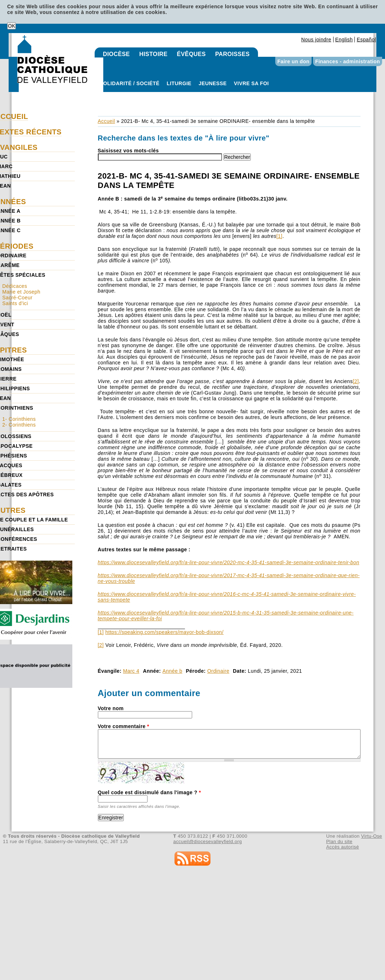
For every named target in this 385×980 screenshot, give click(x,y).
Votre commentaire (124, 726)
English (344, 40)
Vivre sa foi (251, 83)
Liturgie (179, 83)
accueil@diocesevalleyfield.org (208, 841)
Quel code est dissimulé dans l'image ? (150, 792)
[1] (279, 236)
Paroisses (232, 54)
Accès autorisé (342, 847)
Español (366, 40)
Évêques (191, 54)
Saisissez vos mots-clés (128, 151)
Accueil (107, 121)
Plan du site (339, 841)
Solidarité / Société (130, 83)
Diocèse (116, 54)
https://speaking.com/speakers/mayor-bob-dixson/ (165, 632)
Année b (173, 671)
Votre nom (111, 708)
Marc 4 (131, 671)
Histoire (153, 54)
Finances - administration (348, 61)
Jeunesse (213, 83)
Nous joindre (316, 40)
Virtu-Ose (372, 836)
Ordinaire (218, 671)
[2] (356, 381)
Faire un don (293, 61)
